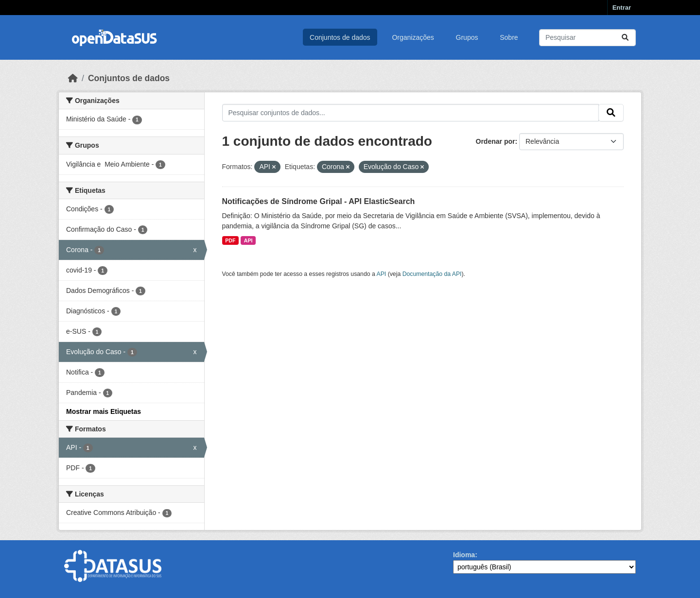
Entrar (622, 8)
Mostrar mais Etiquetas (104, 411)
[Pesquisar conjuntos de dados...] (587, 38)
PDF (230, 240)
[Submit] (625, 38)
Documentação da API (432, 274)
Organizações (413, 37)
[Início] (73, 78)
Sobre (509, 37)
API (248, 240)
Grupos (467, 37)
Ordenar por (496, 141)
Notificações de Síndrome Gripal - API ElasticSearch (319, 201)
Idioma (464, 555)
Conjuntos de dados (340, 37)
